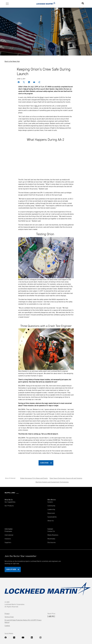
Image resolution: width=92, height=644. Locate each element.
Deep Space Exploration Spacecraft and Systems (66, 478)
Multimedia (51, 539)
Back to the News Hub (12, 61)
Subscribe (44, 463)
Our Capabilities (10, 502)
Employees (8, 531)
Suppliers (8, 542)
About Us (51, 521)
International (9, 535)
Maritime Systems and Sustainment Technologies (52, 482)
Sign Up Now (11, 569)
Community (51, 506)
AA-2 (26, 89)
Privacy (7, 613)
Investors (8, 539)
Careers (50, 502)
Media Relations (53, 535)
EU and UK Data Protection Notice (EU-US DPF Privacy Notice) (23, 621)
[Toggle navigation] (7, 4)
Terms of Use (9, 617)
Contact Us (51, 531)
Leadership (51, 509)
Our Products (9, 506)
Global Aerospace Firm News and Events (34, 478)
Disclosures (52, 542)
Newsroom (51, 513)
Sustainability (52, 517)
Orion (42, 97)
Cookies (7, 626)
